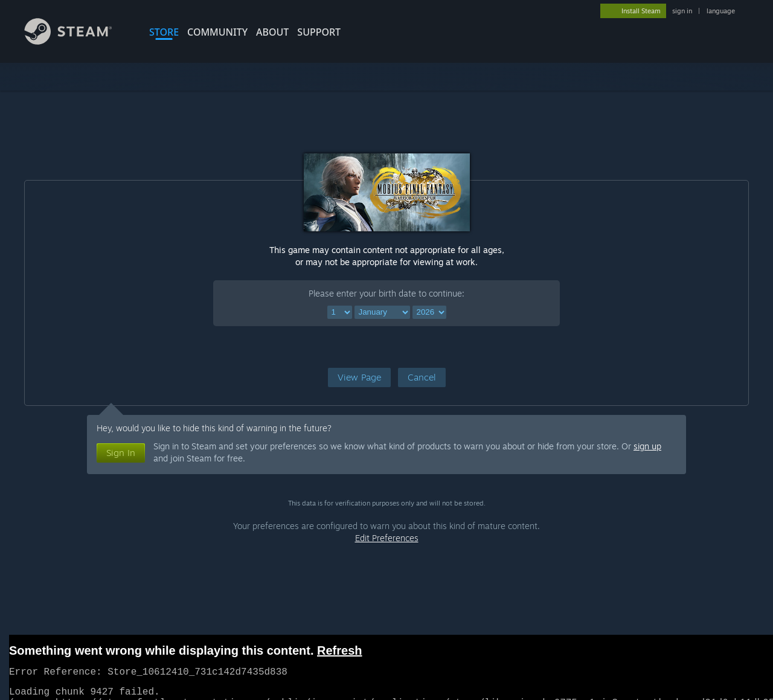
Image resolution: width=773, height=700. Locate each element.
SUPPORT (319, 32)
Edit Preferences (387, 538)
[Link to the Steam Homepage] (77, 41)
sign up (647, 446)
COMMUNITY (217, 32)
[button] (359, 377)
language (721, 11)
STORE (164, 32)
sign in (682, 11)
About (272, 32)
